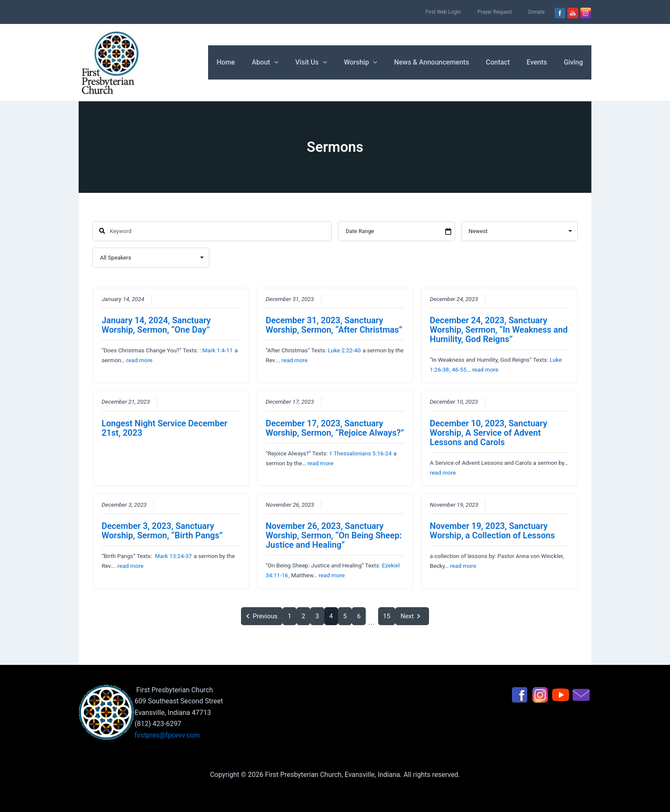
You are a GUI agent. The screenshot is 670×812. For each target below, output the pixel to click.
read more (140, 360)
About (286, 62)
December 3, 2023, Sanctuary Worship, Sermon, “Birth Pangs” (162, 531)
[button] (295, 62)
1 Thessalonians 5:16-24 (360, 453)
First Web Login (459, 12)
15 (387, 616)
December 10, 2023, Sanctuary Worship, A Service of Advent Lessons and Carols (489, 433)
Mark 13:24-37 (173, 556)
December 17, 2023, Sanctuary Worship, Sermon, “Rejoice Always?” (335, 428)
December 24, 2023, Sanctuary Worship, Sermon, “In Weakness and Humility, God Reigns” (499, 330)
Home (249, 62)
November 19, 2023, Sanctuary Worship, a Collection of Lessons (492, 531)
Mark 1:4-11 (217, 350)
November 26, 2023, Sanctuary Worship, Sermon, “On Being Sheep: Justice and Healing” (334, 535)
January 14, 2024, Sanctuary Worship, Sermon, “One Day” (156, 325)
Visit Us (328, 62)
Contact (505, 62)
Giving (575, 62)
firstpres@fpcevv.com (168, 735)
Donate (540, 12)
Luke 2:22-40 (344, 350)
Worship (375, 62)
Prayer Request (504, 12)
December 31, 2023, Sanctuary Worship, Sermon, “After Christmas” (334, 325)
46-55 (459, 369)
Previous (262, 616)
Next (412, 616)
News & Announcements (442, 62)
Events (541, 62)
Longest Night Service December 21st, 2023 (165, 428)
